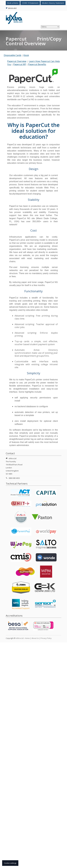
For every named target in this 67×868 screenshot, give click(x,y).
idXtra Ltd (20, 638)
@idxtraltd (11, 8)
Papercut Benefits (37, 64)
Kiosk (26, 55)
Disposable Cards (13, 55)
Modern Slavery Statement (53, 3)
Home (27, 638)
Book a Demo (13, 3)
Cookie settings (10, 863)
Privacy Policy (46, 638)
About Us (35, 638)
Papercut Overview (17, 61)
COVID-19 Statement (30, 3)
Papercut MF (20, 64)
